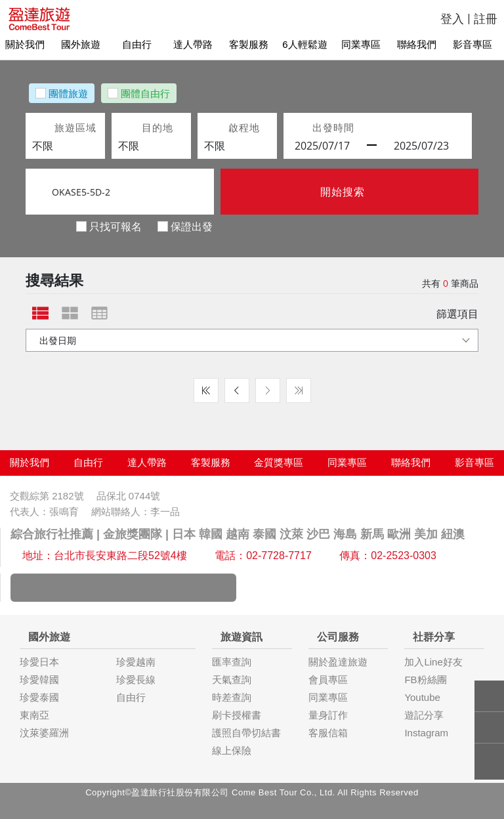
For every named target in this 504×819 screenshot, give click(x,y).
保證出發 (192, 226)
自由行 (140, 44)
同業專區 (364, 44)
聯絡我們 (420, 44)
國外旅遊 (84, 44)
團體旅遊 (68, 93)
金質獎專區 (279, 462)
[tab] (40, 313)
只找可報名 (115, 226)
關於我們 (28, 44)
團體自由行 (145, 93)
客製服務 (252, 44)
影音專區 (476, 44)
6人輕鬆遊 (308, 44)
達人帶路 (196, 44)
